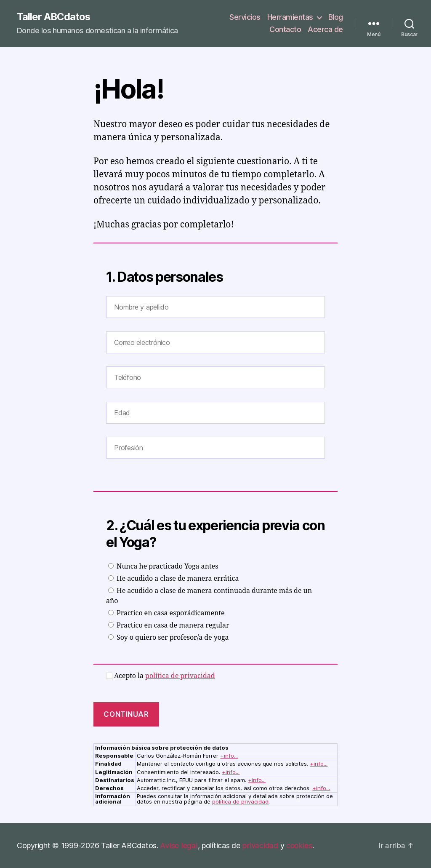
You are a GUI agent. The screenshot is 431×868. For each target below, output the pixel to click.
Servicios (245, 17)
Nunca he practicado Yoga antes (163, 566)
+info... (229, 756)
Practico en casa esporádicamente (166, 613)
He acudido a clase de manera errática (173, 579)
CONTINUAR (126, 714)
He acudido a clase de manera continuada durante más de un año (209, 596)
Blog (336, 17)
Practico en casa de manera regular (169, 625)
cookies (298, 845)
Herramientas (290, 17)
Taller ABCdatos (54, 17)
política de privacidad (180, 676)
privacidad (259, 845)
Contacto (285, 30)
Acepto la (161, 676)
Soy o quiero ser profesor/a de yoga (169, 638)
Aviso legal (178, 845)
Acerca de (325, 30)
